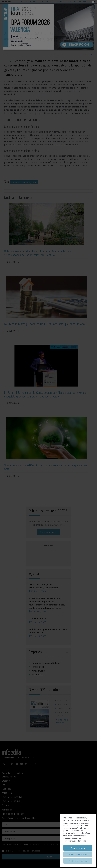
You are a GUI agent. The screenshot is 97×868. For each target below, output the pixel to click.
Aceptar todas (78, 848)
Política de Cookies (78, 854)
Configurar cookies (78, 861)
